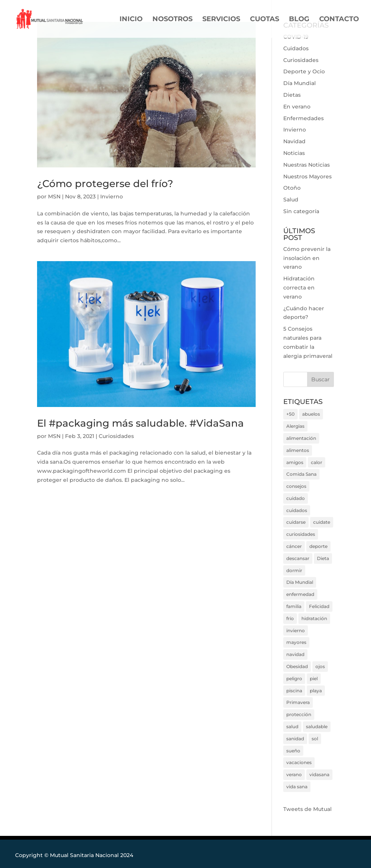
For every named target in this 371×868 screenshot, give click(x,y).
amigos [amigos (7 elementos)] (295, 462)
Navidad (294, 141)
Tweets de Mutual (307, 809)
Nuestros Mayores (307, 176)
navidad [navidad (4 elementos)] (295, 654)
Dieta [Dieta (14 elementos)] (323, 558)
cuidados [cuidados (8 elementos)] (297, 510)
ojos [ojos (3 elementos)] (320, 666)
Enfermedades (303, 118)
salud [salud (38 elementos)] (292, 726)
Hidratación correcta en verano (299, 288)
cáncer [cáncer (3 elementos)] (294, 546)
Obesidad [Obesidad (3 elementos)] (297, 666)
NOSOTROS (172, 20)
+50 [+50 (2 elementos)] (290, 414)
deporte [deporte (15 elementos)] (318, 546)
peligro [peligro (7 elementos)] (294, 678)
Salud (291, 200)
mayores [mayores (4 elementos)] (296, 642)
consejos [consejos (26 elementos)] (296, 486)
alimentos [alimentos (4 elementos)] (298, 450)
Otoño (292, 188)
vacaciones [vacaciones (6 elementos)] (299, 762)
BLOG (299, 20)
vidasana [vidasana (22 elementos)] (319, 774)
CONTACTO (339, 20)
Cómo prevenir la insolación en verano (307, 258)
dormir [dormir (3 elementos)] (294, 570)
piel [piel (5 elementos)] (314, 678)
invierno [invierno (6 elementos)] (296, 630)
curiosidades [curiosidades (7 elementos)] (301, 534)
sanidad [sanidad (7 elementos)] (295, 739)
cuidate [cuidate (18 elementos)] (322, 522)
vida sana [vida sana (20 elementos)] (297, 787)
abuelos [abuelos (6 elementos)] (311, 414)
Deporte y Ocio (304, 71)
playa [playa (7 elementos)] (316, 691)
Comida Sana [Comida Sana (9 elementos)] (301, 474)
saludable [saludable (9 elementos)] (317, 726)
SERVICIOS (221, 20)
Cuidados (296, 48)
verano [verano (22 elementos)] (294, 774)
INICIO (131, 20)
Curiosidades (116, 436)
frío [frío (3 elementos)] (290, 618)
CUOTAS (265, 20)
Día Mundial (300, 83)
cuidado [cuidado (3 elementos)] (296, 498)
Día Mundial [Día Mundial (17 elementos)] (300, 582)
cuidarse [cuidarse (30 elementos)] (296, 522)
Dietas (292, 95)
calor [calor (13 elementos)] (317, 462)
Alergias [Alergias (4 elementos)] (295, 426)
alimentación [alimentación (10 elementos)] (301, 438)
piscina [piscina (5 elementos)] (294, 691)
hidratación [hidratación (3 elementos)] (314, 618)
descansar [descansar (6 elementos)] (298, 558)
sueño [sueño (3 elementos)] (293, 751)
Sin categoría (301, 211)
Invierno (112, 196)
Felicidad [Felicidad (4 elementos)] (319, 606)
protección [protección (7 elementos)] (299, 714)
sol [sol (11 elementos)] (315, 739)
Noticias (294, 153)
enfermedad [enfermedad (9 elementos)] (300, 594)
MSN (54, 196)
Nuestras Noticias (307, 165)
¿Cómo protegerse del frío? (105, 184)
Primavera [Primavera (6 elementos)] (298, 702)
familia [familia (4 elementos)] (294, 606)
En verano (297, 107)
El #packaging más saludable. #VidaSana (140, 423)
